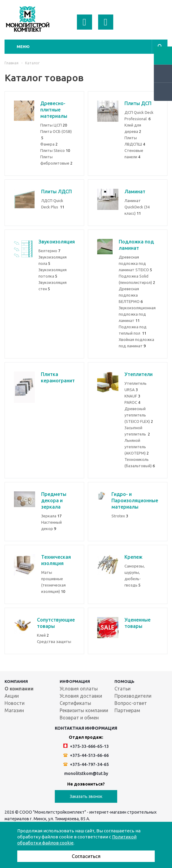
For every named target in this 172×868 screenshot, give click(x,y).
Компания (16, 681)
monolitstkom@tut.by (86, 773)
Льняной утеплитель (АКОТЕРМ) (137, 447)
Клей (43, 635)
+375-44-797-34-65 (86, 764)
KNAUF (132, 396)
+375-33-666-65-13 (86, 746)
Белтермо (49, 251)
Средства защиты (54, 641)
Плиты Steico (55, 150)
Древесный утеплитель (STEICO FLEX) (139, 415)
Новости (15, 703)
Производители (133, 696)
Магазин (14, 710)
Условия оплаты (79, 689)
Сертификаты (75, 703)
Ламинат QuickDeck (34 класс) (137, 207)
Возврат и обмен (79, 718)
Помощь (124, 681)
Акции (12, 696)
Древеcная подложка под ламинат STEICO (135, 263)
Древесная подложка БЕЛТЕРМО (131, 295)
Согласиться (86, 856)
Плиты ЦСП (54, 125)
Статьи (122, 689)
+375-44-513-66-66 (86, 755)
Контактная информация (86, 728)
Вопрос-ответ (131, 703)
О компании (19, 689)
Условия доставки (81, 696)
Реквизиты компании (84, 710)
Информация (75, 681)
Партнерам (127, 710)
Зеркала (51, 516)
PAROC (132, 402)
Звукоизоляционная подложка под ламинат (137, 314)
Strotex (120, 516)
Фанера (49, 144)
